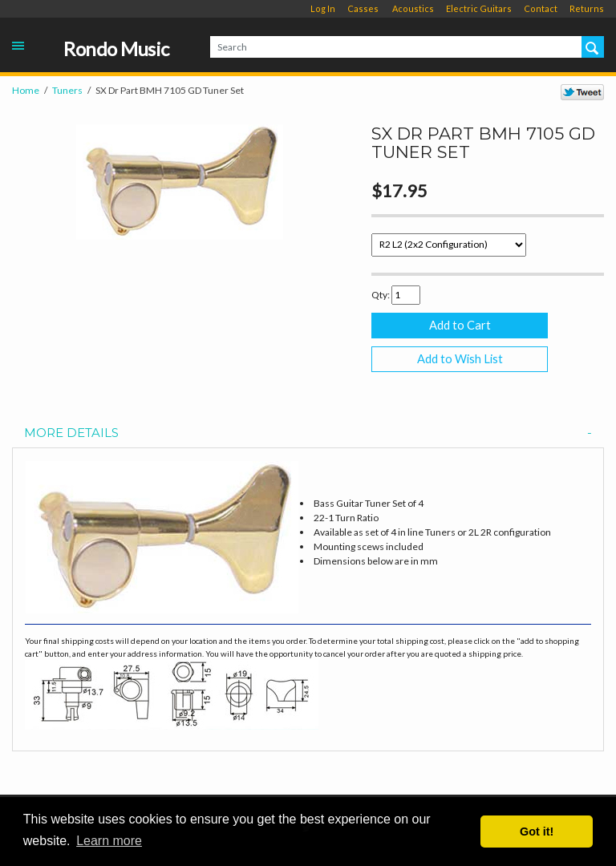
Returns (587, 8)
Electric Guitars (479, 8)
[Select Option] (449, 245)
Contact (541, 8)
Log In (323, 8)
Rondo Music (116, 49)
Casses (363, 8)
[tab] (308, 433)
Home (26, 90)
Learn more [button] (109, 841)
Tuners (67, 90)
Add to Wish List (460, 359)
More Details (308, 433)
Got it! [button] (537, 832)
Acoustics (413, 8)
